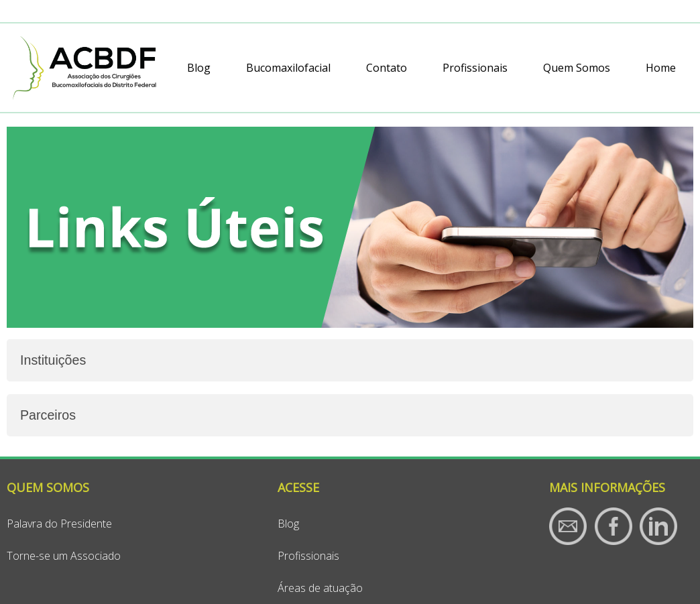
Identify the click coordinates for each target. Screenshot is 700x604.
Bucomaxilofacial (288, 68)
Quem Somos (577, 68)
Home (661, 68)
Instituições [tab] (53, 360)
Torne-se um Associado (64, 556)
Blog (199, 68)
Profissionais (475, 68)
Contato (387, 68)
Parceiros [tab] (48, 415)
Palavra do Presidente (59, 524)
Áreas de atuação (320, 588)
